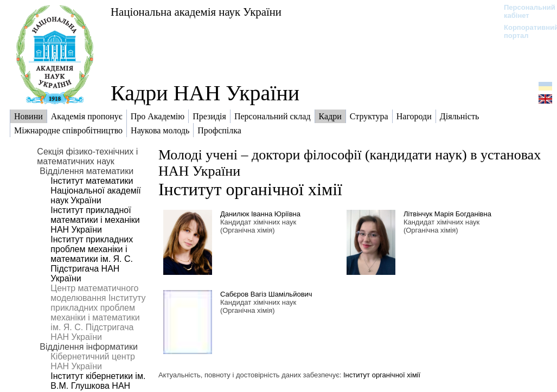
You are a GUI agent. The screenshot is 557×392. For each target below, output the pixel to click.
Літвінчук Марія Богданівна (447, 214)
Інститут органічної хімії (250, 189)
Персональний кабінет (524, 11)
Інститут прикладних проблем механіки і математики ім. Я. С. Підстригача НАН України (92, 259)
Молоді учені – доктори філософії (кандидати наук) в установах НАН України (350, 163)
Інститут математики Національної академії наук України (95, 191)
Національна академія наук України (196, 12)
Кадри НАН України (205, 93)
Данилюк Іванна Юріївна (260, 214)
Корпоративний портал (524, 31)
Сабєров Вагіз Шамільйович (266, 294)
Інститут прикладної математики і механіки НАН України (95, 220)
